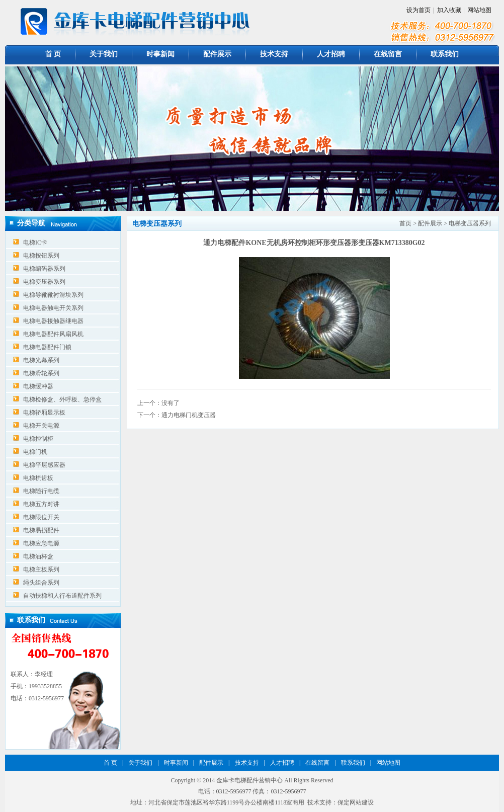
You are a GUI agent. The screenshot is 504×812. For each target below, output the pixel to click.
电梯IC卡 (35, 242)
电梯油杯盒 (38, 556)
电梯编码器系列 (44, 269)
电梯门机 (35, 452)
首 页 (53, 54)
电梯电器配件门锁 (47, 347)
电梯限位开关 (41, 517)
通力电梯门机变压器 (189, 415)
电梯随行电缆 (41, 491)
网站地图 (479, 10)
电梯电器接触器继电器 (53, 321)
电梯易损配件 (41, 530)
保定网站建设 (356, 802)
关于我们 (104, 54)
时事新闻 (160, 54)
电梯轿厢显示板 (44, 413)
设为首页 (418, 10)
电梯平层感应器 (44, 465)
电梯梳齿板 (38, 478)
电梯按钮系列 (41, 256)
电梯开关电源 (41, 426)
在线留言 (388, 54)
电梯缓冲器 (38, 386)
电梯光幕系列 (41, 360)
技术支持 (274, 54)
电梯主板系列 (41, 570)
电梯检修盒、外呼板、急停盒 (62, 399)
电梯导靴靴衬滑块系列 (53, 295)
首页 (405, 223)
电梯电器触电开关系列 (53, 308)
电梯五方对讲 (41, 504)
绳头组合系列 (41, 583)
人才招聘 (331, 54)
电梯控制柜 (38, 439)
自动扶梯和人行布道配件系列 (62, 596)
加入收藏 (449, 10)
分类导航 (31, 223)
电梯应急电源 (41, 543)
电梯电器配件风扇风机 (53, 334)
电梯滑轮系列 (41, 373)
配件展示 (217, 54)
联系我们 (445, 54)
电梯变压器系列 (44, 282)
